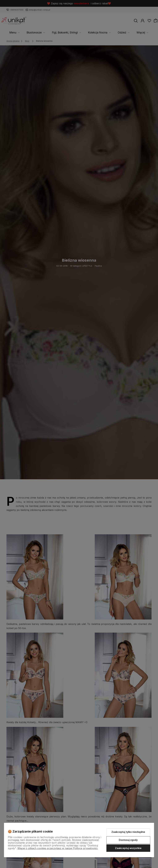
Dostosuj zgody (128, 840)
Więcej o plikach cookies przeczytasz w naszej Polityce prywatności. (58, 848)
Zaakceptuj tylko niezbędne (128, 832)
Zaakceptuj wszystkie (128, 848)
